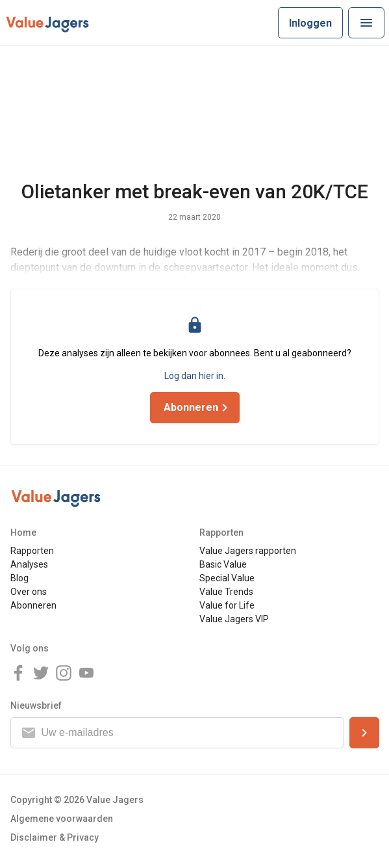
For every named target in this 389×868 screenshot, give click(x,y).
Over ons (29, 592)
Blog (19, 578)
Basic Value (223, 564)
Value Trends (226, 592)
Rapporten (32, 551)
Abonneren (33, 605)
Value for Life (227, 605)
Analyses (29, 564)
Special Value (227, 578)
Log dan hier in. (195, 376)
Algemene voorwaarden (62, 819)
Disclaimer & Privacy (55, 837)
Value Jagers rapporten (248, 551)
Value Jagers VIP (234, 619)
